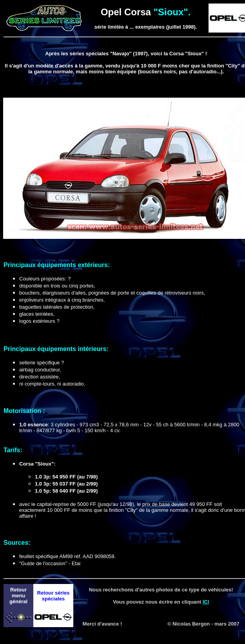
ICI (206, 602)
